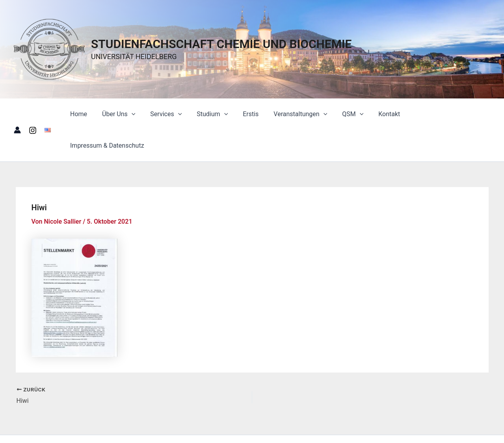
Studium (219, 114)
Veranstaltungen (302, 114)
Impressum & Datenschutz (447, 114)
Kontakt (386, 114)
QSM (352, 114)
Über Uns (130, 114)
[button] (143, 114)
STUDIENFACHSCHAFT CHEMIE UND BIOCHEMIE (221, 44)
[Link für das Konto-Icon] (17, 114)
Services (175, 114)
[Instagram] (33, 115)
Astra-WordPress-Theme (371, 423)
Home (92, 114)
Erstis (255, 114)
